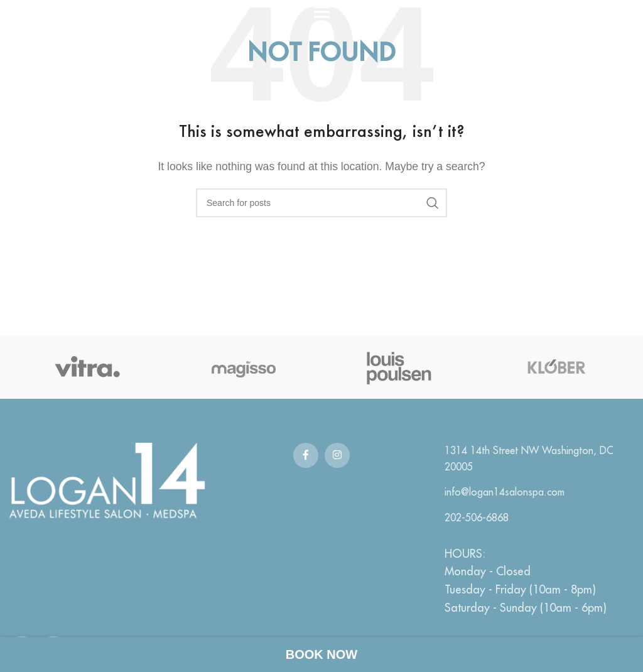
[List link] (536, 459)
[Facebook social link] (306, 455)
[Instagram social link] (337, 455)
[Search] (321, 203)
